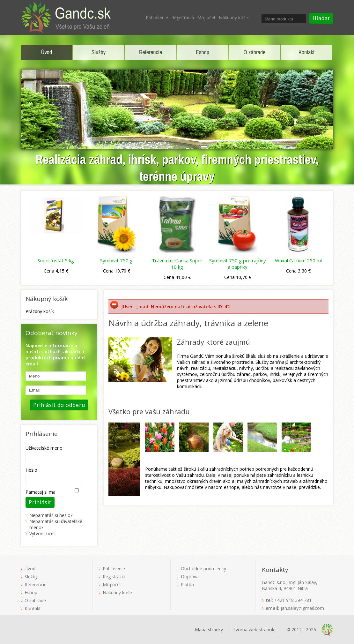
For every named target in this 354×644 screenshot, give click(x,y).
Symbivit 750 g (116, 260)
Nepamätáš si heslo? (51, 515)
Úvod (47, 52)
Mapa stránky (209, 629)
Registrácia (183, 17)
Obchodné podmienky (203, 569)
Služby (99, 52)
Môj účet (206, 17)
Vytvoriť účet (42, 533)
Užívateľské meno (44, 448)
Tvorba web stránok (254, 629)
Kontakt (306, 52)
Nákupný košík (234, 17)
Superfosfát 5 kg (56, 260)
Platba (187, 584)
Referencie (151, 52)
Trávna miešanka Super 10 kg (177, 264)
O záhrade (255, 52)
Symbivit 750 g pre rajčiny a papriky (238, 264)
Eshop (203, 52)
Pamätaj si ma (41, 492)
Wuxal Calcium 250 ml (298, 260)
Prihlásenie (157, 17)
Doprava (190, 577)
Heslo (31, 470)
